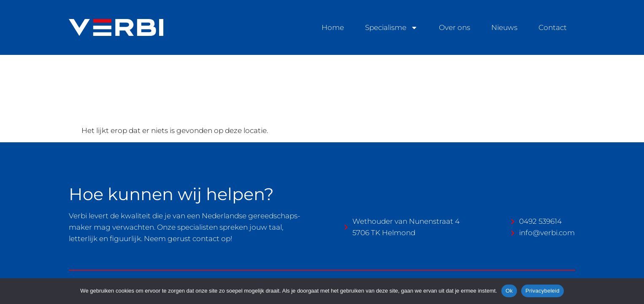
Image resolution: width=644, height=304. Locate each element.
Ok (509, 291)
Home (333, 27)
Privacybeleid (543, 291)
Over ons (455, 27)
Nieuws (504, 27)
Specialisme (391, 28)
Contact (553, 27)
